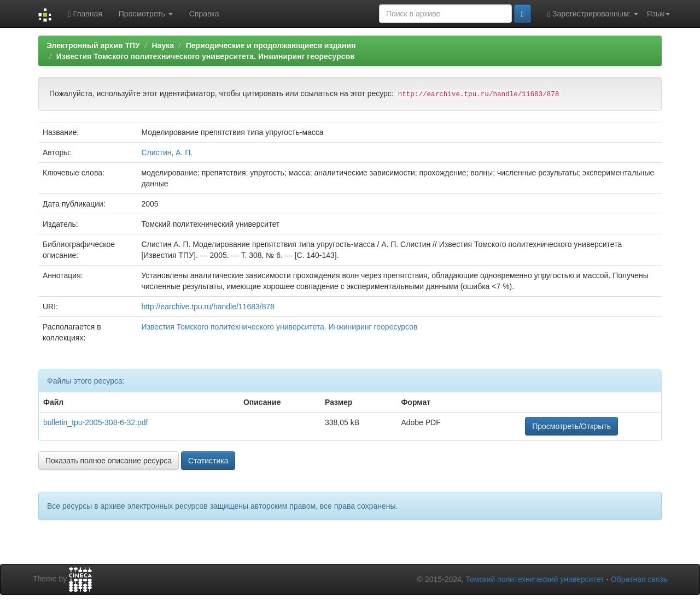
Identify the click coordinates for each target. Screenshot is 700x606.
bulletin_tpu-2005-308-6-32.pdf (95, 422)
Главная (85, 14)
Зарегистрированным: (593, 14)
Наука (162, 45)
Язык (658, 14)
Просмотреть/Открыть (571, 426)
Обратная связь (639, 579)
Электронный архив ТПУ (93, 45)
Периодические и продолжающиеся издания (271, 45)
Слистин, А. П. (167, 152)
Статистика (208, 461)
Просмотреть (146, 14)
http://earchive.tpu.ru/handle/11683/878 (208, 307)
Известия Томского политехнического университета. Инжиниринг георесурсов (206, 56)
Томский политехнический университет (535, 579)
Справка (204, 14)
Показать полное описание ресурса (109, 461)
